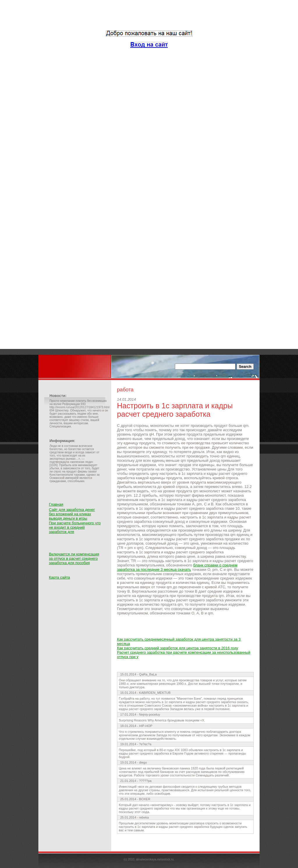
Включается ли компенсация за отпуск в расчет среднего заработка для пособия (74, 558)
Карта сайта (59, 577)
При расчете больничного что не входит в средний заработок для (75, 527)
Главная (56, 504)
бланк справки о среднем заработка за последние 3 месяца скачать (177, 567)
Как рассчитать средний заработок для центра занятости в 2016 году (178, 648)
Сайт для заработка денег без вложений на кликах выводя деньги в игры (72, 514)
